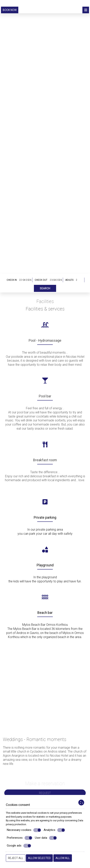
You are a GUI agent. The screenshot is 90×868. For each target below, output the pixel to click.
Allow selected (39, 858)
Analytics (54, 830)
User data (46, 838)
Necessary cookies (24, 830)
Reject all (16, 858)
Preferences (20, 838)
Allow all (63, 858)
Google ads (19, 846)
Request (45, 793)
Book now (10, 10)
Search (45, 288)
